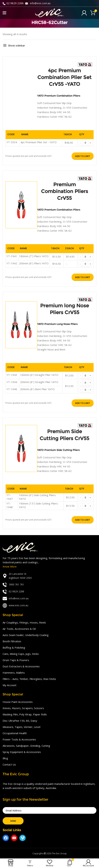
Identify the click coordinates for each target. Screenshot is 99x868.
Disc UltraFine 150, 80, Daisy (20, 721)
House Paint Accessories (18, 702)
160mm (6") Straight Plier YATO (39, 375)
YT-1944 (12, 382)
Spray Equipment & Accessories (22, 752)
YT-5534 (12, 142)
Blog (5, 758)
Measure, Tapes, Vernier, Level (21, 727)
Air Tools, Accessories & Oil (19, 629)
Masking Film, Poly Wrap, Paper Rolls (25, 714)
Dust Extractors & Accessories (21, 666)
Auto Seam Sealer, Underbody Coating (26, 635)
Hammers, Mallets (14, 673)
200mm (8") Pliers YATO (34, 263)
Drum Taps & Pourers (16, 660)
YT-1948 (10, 505)
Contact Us (9, 764)
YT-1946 (12, 389)
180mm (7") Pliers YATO (34, 256)
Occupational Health (15, 733)
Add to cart (83, 156)
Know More (10, 566)
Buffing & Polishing (14, 648)
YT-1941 (12, 256)
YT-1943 (12, 375)
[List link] (49, 576)
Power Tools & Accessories (19, 739)
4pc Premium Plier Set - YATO (38, 142)
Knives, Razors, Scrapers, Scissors (23, 708)
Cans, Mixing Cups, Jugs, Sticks (21, 654)
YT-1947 (10, 497)
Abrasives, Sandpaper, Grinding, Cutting (26, 746)
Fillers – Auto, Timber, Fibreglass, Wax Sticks (29, 679)
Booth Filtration (12, 641)
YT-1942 (12, 263)
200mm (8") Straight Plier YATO (39, 382)
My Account (10, 685)
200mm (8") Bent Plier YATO (37, 389)
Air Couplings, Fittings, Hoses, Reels (24, 622)
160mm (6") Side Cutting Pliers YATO (37, 497)
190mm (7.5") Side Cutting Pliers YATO (38, 505)
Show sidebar (16, 45)
